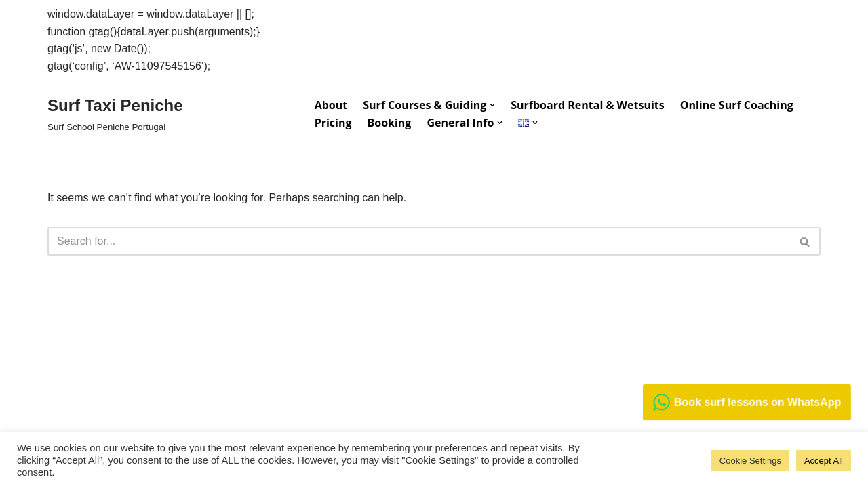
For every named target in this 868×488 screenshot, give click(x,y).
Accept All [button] (824, 461)
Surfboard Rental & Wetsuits (587, 105)
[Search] (419, 241)
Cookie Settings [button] (750, 461)
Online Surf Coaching (737, 105)
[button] (492, 105)
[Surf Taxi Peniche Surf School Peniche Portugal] (115, 114)
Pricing (333, 123)
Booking (389, 123)
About (331, 105)
